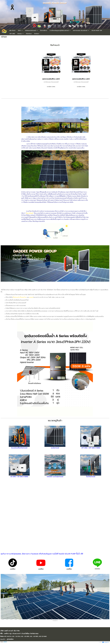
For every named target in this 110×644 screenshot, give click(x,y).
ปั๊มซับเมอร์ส (16, 297)
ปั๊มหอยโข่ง (23, 297)
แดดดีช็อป (13, 569)
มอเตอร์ (31, 297)
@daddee (97, 569)
